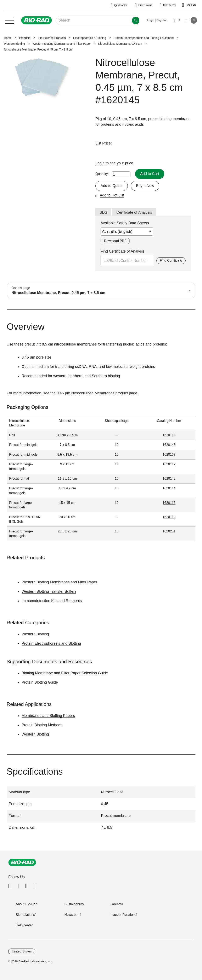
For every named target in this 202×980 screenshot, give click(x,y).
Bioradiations (25, 915)
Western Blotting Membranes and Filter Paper (61, 44)
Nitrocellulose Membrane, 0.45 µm (120, 44)
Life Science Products (52, 38)
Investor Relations (123, 915)
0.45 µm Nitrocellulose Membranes (85, 393)
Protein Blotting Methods (42, 725)
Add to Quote (112, 186)
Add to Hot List (112, 195)
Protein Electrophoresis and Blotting (51, 643)
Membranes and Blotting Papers (48, 716)
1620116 (169, 503)
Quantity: (102, 174)
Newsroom (72, 915)
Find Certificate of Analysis (123, 251)
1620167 (169, 454)
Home (8, 38)
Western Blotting (14, 44)
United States (22, 951)
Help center (24, 925)
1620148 (169, 479)
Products (25, 38)
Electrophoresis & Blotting (90, 38)
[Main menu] (9, 20)
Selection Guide (95, 673)
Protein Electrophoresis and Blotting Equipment (144, 38)
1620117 (169, 464)
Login (100, 163)
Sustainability (74, 904)
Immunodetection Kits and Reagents (52, 601)
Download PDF (115, 241)
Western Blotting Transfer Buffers (49, 591)
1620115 (169, 435)
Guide (53, 682)
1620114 (169, 488)
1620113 (169, 517)
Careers (116, 904)
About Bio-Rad (27, 904)
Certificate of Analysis (134, 212)
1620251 (169, 531)
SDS (103, 212)
